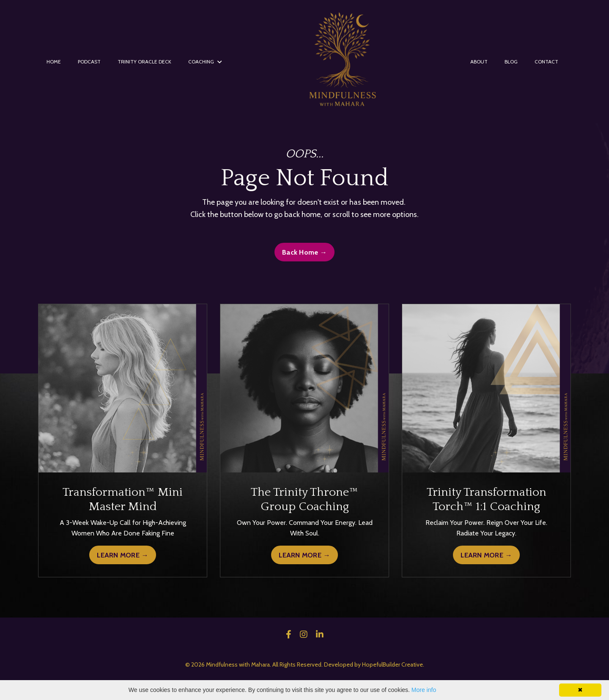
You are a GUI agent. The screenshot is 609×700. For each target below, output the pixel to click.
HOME (54, 62)
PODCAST (89, 62)
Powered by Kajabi (304, 678)
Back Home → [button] (304, 252)
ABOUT (479, 62)
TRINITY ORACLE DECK (144, 62)
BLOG (511, 62)
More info (424, 690)
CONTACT (546, 62)
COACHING (205, 62)
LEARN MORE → (122, 555)
